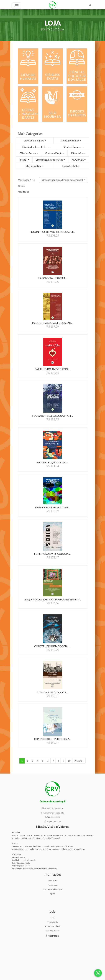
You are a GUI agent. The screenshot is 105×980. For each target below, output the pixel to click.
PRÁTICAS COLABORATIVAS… (52, 507)
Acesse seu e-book (52, 926)
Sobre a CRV (53, 880)
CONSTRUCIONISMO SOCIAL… (52, 646)
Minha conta (53, 922)
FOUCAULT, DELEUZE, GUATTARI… (52, 416)
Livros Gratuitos (71, 166)
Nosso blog (52, 885)
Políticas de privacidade (52, 889)
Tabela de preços (52, 931)
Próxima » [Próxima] (79, 761)
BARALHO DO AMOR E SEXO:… (52, 369)
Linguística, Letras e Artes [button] (49, 160)
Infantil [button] (23, 160)
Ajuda (52, 894)
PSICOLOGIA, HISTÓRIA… (53, 278)
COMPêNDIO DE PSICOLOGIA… (53, 739)
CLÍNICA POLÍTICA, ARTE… (53, 692)
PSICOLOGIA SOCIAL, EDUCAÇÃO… (53, 323)
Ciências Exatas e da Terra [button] (36, 147)
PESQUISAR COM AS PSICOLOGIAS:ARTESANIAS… (53, 599)
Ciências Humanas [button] (72, 147)
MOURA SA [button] (78, 160)
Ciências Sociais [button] (28, 153)
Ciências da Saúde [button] (70, 141)
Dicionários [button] (77, 153)
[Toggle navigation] (17, 6)
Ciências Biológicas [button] (34, 141)
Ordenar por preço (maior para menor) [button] (63, 180)
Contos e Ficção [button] (54, 153)
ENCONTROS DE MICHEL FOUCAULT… (52, 232)
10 (69, 761)
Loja (53, 917)
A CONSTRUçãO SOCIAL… (53, 462)
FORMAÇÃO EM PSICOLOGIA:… (53, 554)
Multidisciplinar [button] (34, 166)
